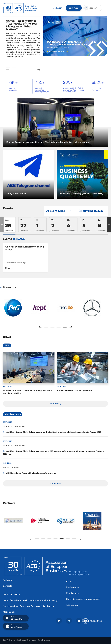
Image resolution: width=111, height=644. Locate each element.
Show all (56, 483)
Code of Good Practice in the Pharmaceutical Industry (30, 600)
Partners (7, 580)
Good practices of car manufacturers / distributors (28, 606)
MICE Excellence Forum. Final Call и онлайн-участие (31, 473)
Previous (7, 70)
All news (56, 404)
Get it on (14, 618)
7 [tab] (74, 539)
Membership (72, 593)
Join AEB (74, 8)
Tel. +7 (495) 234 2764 (79, 572)
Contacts (7, 586)
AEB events (72, 605)
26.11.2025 (19, 239)
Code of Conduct (11, 594)
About (69, 581)
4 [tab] (65, 327)
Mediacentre (72, 587)
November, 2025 (92, 211)
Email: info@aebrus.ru (79, 574)
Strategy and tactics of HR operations (74, 390)
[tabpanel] (23, 40)
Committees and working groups (83, 599)
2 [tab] (14, 67)
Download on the (13, 626)
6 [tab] (68, 539)
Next (39, 70)
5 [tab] (62, 539)
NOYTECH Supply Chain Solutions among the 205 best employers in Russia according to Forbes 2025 (53, 432)
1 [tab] (8, 67)
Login (58, 8)
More (9, 268)
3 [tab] (59, 327)
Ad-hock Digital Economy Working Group (24, 248)
